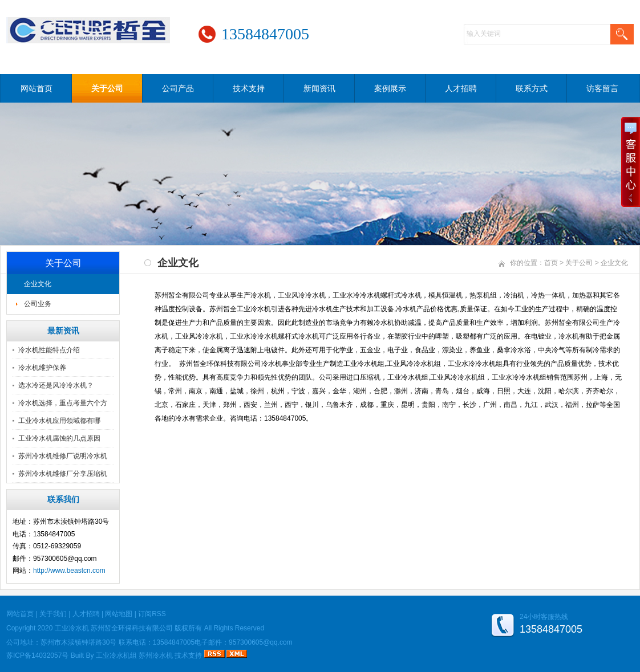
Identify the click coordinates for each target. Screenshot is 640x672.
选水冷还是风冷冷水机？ (56, 385)
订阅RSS (152, 614)
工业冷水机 (72, 628)
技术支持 (249, 88)
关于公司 (107, 88)
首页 (551, 263)
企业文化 (38, 284)
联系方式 (532, 88)
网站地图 (119, 614)
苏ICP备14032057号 (37, 655)
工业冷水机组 (116, 655)
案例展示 (390, 88)
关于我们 (53, 614)
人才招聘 (461, 88)
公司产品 (178, 88)
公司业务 (38, 304)
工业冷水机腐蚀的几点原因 (59, 438)
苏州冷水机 (156, 655)
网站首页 (37, 88)
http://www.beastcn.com (69, 571)
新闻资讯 (319, 88)
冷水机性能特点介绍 (49, 350)
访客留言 (602, 88)
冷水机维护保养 (42, 368)
